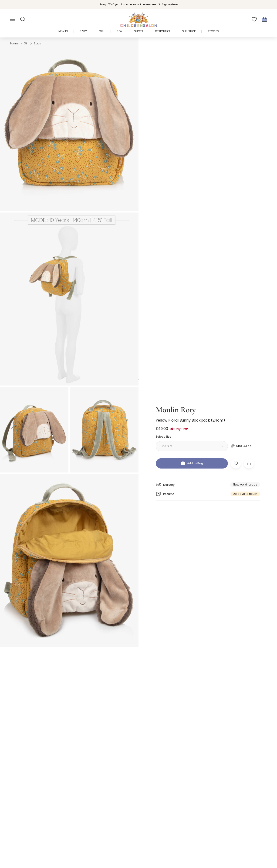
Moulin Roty (176, 406)
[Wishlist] (254, 19)
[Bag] (264, 19)
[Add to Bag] (192, 459)
